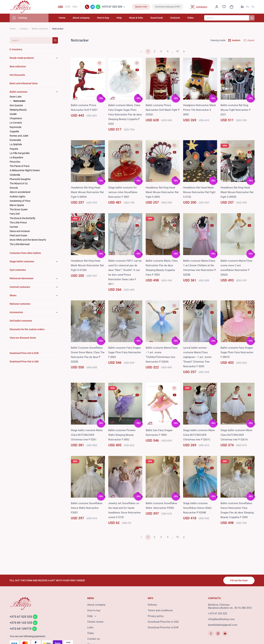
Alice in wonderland (20, 192)
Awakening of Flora (20, 201)
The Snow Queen (19, 210)
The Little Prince (18, 223)
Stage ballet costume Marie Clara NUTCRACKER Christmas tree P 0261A (236, 435)
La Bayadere (16, 158)
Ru (253, 7)
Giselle (13, 114)
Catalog (24, 29)
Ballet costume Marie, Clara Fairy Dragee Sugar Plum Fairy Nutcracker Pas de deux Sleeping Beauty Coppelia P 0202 (125, 115)
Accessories (16, 312)
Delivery (152, 605)
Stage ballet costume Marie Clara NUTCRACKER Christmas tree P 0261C (199, 435)
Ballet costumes (40, 29)
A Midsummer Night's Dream (25, 171)
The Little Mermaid (20, 244)
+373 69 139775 (21, 629)
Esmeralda (15, 140)
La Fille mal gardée (20, 153)
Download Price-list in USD (163, 622)
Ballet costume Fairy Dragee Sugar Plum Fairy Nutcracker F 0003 (125, 353)
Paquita (14, 149)
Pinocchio (15, 162)
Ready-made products (22, 58)
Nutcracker (19, 101)
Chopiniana (16, 119)
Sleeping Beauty (18, 110)
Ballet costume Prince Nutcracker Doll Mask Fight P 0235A (163, 110)
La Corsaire (16, 123)
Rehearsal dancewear (22, 279)
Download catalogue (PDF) (168, 7)
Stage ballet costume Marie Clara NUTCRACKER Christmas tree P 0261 (87, 435)
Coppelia (14, 132)
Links (90, 628)
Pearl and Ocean (18, 236)
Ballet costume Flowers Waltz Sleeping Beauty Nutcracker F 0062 (122, 435)
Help (121, 18)
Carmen (14, 227)
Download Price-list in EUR (163, 628)
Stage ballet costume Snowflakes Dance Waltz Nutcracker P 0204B (197, 508)
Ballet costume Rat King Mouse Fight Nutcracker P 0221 (236, 110)
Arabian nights (18, 197)
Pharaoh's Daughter (20, 179)
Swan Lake (16, 97)
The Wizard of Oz (19, 184)
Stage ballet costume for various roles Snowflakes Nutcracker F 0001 (123, 193)
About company (83, 18)
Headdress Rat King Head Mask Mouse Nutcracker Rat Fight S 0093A (87, 193)
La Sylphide (16, 145)
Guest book (157, 18)
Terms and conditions (160, 611)
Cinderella (15, 175)
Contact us (94, 639)
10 (177, 52)
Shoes (13, 296)
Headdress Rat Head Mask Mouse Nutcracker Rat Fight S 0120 (199, 193)
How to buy (105, 18)
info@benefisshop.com (221, 619)
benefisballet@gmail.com (223, 625)
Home (65, 18)
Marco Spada (17, 205)
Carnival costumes (20, 287)
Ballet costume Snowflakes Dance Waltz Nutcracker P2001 (87, 508)
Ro (248, 7)
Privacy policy (156, 616)
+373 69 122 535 (21, 623)
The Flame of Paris (20, 166)
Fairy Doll (15, 214)
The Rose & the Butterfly (23, 218)
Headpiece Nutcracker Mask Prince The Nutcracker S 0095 (200, 110)
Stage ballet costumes (22, 262)
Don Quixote (16, 106)
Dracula (14, 188)
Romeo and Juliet (19, 136)
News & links (137, 18)
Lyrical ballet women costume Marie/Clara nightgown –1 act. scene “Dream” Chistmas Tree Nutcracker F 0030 (197, 357)
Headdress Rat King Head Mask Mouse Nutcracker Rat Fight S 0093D (237, 193)
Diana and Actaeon (20, 231)
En (242, 7)
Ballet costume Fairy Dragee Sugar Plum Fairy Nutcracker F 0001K (237, 353)
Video (190, 18)
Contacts (175, 18)
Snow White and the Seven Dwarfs (28, 240)
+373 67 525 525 (112, 7)
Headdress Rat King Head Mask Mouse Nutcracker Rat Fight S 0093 (162, 193)
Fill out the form (239, 580)
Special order (141, 7)
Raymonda (16, 127)
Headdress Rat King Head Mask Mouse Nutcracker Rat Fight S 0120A (87, 266)
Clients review (95, 622)
